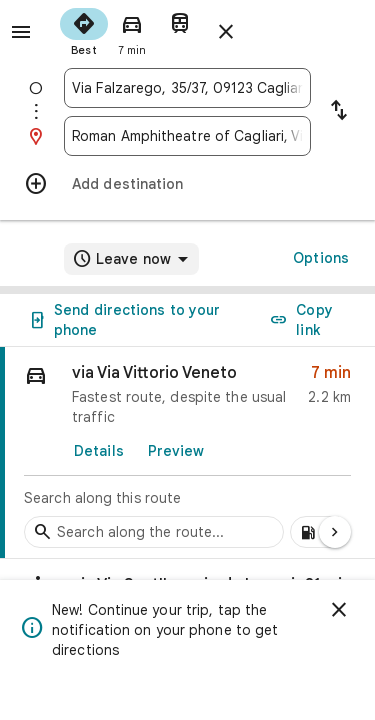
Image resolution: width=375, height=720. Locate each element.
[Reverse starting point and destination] (339, 112)
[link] (187, 453)
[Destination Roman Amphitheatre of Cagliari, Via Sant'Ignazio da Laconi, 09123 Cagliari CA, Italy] (187, 136)
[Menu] (21, 32)
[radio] (84, 30)
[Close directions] (226, 32)
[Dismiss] (339, 610)
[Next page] (335, 532)
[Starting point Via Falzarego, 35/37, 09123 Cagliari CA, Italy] (187, 88)
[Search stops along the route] (154, 532)
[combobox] (187, 88)
